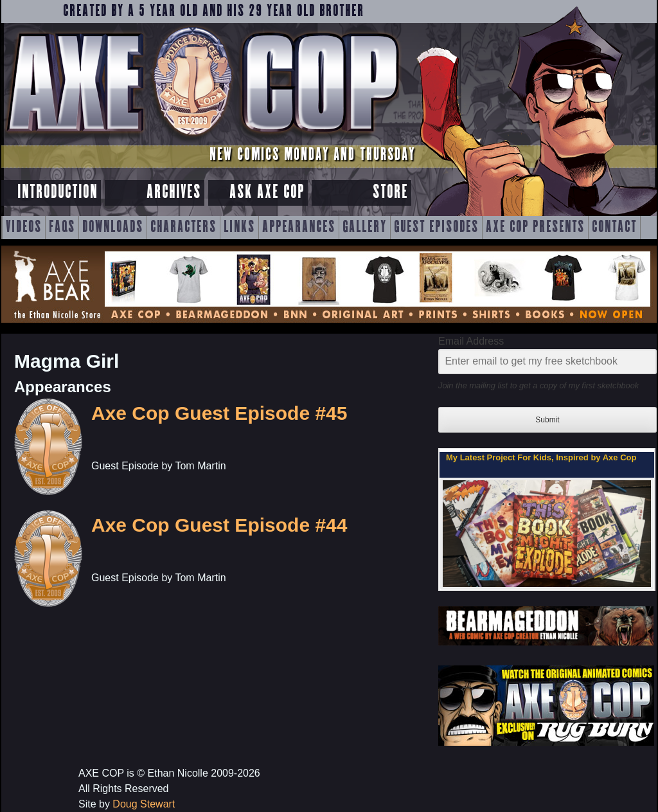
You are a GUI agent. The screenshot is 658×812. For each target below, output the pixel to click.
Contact (614, 228)
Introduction (58, 193)
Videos (24, 228)
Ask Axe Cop (267, 193)
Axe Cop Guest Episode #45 (219, 413)
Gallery (365, 228)
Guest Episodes (436, 228)
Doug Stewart (144, 804)
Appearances (299, 228)
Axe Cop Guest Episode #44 (219, 525)
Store (390, 193)
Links (239, 228)
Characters (183, 228)
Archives (174, 193)
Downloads (113, 228)
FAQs (62, 228)
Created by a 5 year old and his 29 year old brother (214, 12)
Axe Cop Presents (535, 228)
